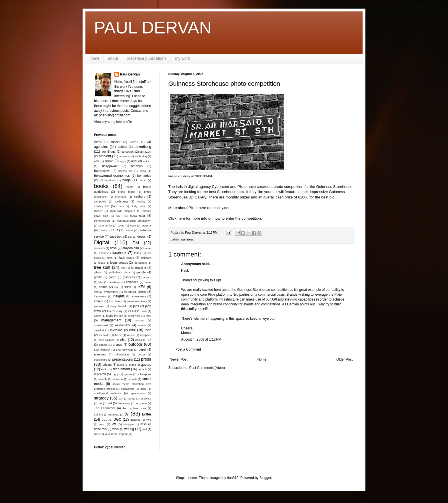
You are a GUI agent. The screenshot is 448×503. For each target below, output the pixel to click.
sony (143, 389)
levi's (110, 316)
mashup (139, 320)
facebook (119, 253)
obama (103, 345)
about (113, 58)
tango (132, 398)
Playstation (122, 354)
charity (141, 201)
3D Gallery (197, 197)
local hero (134, 316)
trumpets (114, 414)
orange (118, 345)
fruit (123, 268)
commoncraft (102, 221)
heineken (132, 282)
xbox (97, 434)
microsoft (116, 330)
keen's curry (115, 311)
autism (147, 161)
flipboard (146, 258)
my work (182, 58)
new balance (106, 340)
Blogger (265, 478)
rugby (115, 374)
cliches (98, 211)
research (100, 374)
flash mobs (126, 258)
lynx (148, 316)
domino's (99, 248)
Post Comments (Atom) (207, 368)
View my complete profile (113, 122)
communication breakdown (134, 221)
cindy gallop (138, 206)
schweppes (144, 374)
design (142, 236)
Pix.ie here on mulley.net (209, 208)
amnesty (125, 156)
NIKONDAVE (204, 176)
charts (120, 206)
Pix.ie (242, 187)
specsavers (138, 393)
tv (126, 414)
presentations (123, 359)
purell (132, 365)
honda (103, 287)
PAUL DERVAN (153, 28)
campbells (100, 201)
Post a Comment (188, 349)
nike (123, 340)
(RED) (98, 142)
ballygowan (110, 166)
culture (129, 230)
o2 (149, 340)
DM (136, 243)
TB (100, 403)
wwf (145, 429)
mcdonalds (123, 325)
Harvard (146, 277)
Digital (102, 242)
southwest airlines (107, 393)
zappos (124, 434)
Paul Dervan (130, 74)
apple (109, 161)
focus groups (119, 263)
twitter (147, 414)
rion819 (233, 478)
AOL (97, 161)
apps (123, 161)
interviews (139, 296)
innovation (100, 296)
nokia (139, 340)
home (94, 58)
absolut (116, 142)
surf (121, 398)
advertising (143, 147)
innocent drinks (135, 292)
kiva (144, 311)
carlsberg (121, 201)
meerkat (99, 330)
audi (134, 161)
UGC (118, 420)
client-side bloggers (122, 211)
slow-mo (118, 379)
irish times (115, 301)
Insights (119, 296)
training (98, 414)
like (121, 316)
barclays (137, 166)
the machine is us (134, 408)
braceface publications (146, 58)
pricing (107, 365)
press (146, 359)
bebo (143, 171)
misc (148, 330)
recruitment (121, 369)
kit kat (132, 311)
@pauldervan (115, 447)
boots (130, 187)
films (110, 258)
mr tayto (104, 335)
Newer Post (179, 359)
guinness (188, 239)
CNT (119, 216)
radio (104, 369)
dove (113, 248)
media (142, 325)
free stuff (102, 267)
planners (100, 354)
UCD (105, 420)
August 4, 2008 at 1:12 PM (201, 339)
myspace (146, 335)
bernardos (144, 176)
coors (121, 225)
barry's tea (125, 171)
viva (149, 420)
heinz (148, 282)
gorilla (98, 277)
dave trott (116, 236)
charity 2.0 (102, 206)
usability (135, 420)
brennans (121, 197)
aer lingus (109, 152)
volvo (102, 424)
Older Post (344, 359)
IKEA (141, 287)
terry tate (141, 403)
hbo (101, 282)
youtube (109, 434)
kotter (97, 316)
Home (262, 359)
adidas (123, 147)
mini (132, 330)
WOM (116, 429)
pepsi (142, 349)
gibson (98, 272)
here (181, 218)
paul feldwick (102, 350)
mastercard (101, 325)
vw (114, 424)
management (111, 320)
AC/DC (134, 142)
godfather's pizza (119, 272)
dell (130, 237)
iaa (116, 287)
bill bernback (108, 180)
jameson (99, 306)
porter (141, 354)
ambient (105, 156)
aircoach (128, 152)
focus (102, 263)
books (101, 186)
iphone (99, 301)
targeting (146, 398)
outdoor (136, 344)
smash (133, 379)
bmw (143, 180)
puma (121, 365)
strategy (101, 398)
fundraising (139, 268)
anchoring (141, 156)
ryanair (128, 374)
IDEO (128, 287)
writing (129, 429)
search (103, 379)
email (148, 248)
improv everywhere (106, 292)
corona (146, 225)
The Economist (105, 408)
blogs (126, 180)
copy (133, 225)
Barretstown (102, 171)
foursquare (140, 263)
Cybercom (220, 187)
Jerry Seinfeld (119, 306)
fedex (137, 253)
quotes (146, 365)
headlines (114, 282)
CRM (102, 230)
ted (110, 403)
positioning (101, 360)
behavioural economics (112, 176)
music (131, 335)
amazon (146, 152)
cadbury (140, 196)
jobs (136, 306)
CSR (114, 230)
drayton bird (131, 248)
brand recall (126, 192)
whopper (129, 424)
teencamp (124, 403)
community (105, 225)
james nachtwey (137, 301)
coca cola (137, 216)
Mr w (118, 335)
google (141, 272)
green (113, 277)
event (102, 253)
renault (142, 369)
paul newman (124, 350)
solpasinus (128, 389)
